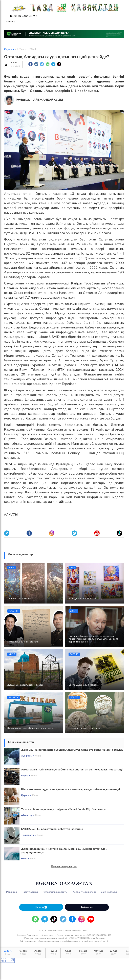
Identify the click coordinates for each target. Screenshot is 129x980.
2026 (8, 953)
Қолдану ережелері (84, 892)
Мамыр (83, 953)
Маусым (98, 953)
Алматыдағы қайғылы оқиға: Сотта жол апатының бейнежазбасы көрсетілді (72, 770)
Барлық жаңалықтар (64, 866)
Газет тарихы (30, 892)
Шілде (113, 953)
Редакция (12, 892)
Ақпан (38, 953)
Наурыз (53, 953)
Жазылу (41, 907)
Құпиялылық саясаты (55, 892)
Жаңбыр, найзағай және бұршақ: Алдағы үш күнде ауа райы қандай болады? (72, 750)
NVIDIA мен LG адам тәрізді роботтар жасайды (52, 829)
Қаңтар (23, 953)
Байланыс (87, 907)
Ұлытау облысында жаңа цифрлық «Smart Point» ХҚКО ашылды (63, 809)
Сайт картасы (109, 892)
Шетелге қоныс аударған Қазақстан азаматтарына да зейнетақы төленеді (70, 789)
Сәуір (68, 953)
